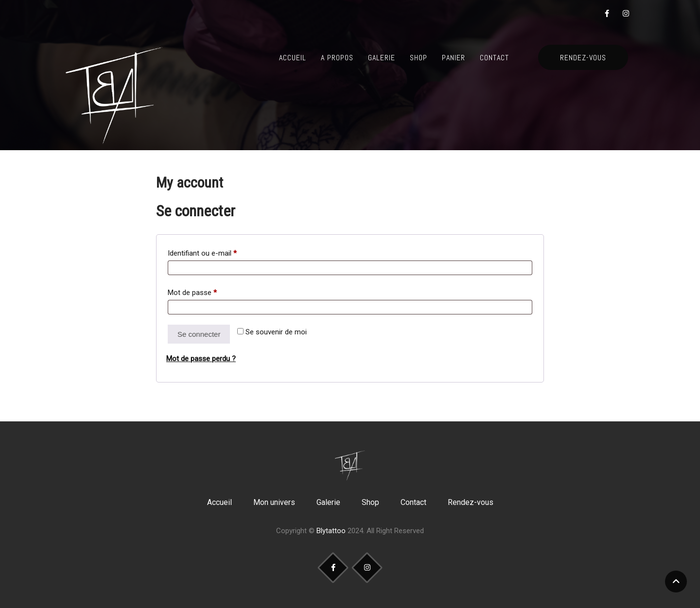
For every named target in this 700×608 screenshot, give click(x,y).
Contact (494, 58)
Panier (454, 58)
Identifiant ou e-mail (219, 252)
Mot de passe (209, 291)
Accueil (293, 58)
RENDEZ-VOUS (583, 58)
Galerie (382, 58)
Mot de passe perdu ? (201, 359)
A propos (337, 58)
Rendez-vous (471, 502)
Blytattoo (331, 531)
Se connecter (199, 334)
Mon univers (274, 502)
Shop (419, 58)
